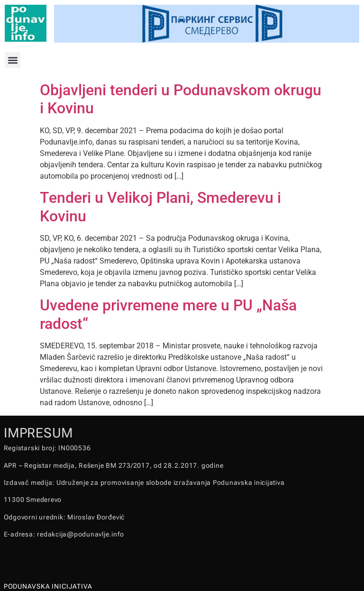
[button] (13, 60)
